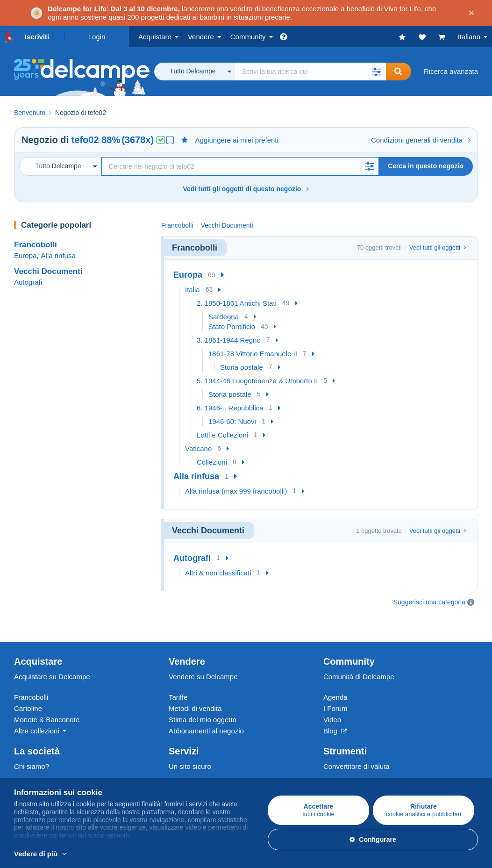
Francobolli (36, 245)
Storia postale (242, 367)
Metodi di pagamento (201, 764)
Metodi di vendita (195, 685)
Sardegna (224, 317)
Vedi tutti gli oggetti (438, 247)
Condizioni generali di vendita (421, 140)
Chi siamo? (32, 743)
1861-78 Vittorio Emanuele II (253, 354)
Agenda (335, 674)
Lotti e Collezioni (222, 435)
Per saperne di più (206, 854)
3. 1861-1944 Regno (229, 340)
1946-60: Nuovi (232, 421)
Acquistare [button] (155, 37)
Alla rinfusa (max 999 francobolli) (236, 491)
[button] (377, 72)
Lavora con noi (42, 764)
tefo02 (85, 140)
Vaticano (198, 448)
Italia (193, 290)
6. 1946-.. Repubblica (230, 408)
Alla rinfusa (58, 255)
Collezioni (212, 462)
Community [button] (248, 37)
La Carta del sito (39, 775)
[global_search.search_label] (310, 72)
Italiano (469, 37)
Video (332, 696)
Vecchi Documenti (48, 271)
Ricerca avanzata (451, 71)
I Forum (335, 685)
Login (97, 37)
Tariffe (178, 674)
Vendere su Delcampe (203, 653)
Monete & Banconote (47, 696)
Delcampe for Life (77, 9)
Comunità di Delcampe (359, 653)
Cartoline (28, 685)
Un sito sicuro (190, 743)
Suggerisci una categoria (429, 602)
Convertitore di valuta (357, 743)
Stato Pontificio (232, 326)
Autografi (28, 282)
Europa (25, 255)
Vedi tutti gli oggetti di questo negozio (246, 189)
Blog (335, 707)
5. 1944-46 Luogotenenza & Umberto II (257, 381)
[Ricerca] (240, 166)
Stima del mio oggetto (203, 696)
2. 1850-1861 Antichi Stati (237, 303)
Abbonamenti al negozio (206, 707)
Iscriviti (37, 37)
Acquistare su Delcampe (52, 653)
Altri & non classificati (218, 573)
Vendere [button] (201, 37)
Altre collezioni (37, 707)
